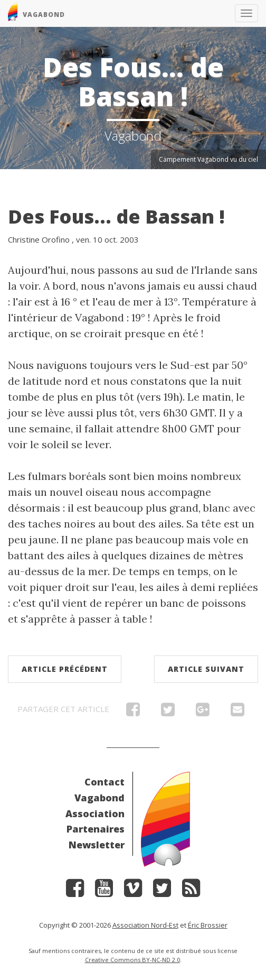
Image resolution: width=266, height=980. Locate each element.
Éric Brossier (208, 925)
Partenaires (96, 829)
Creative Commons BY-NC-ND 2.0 (132, 960)
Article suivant (206, 669)
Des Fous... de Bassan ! (116, 216)
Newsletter (97, 845)
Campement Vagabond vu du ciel (208, 159)
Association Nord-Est (145, 925)
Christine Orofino (39, 239)
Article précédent (65, 669)
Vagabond (99, 798)
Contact (104, 782)
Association (95, 813)
